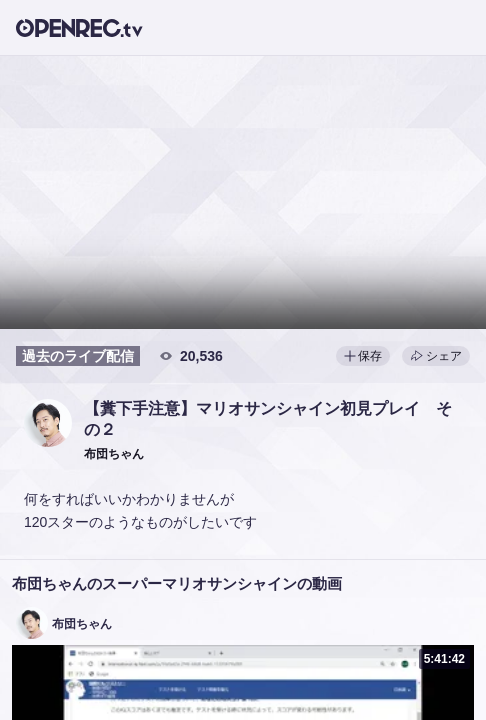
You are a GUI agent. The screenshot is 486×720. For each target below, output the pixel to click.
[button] (48, 423)
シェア (436, 356)
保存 (363, 356)
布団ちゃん (82, 624)
